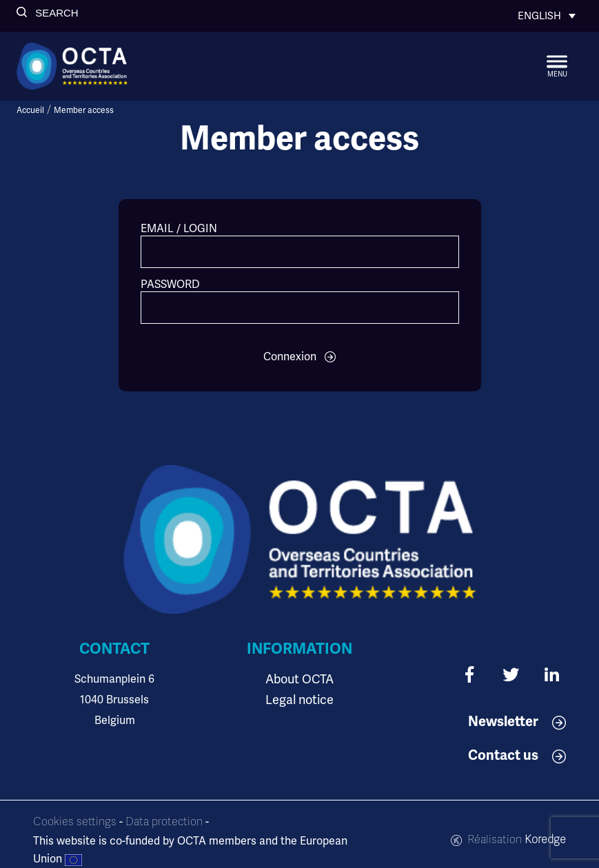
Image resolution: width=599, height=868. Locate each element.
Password (170, 284)
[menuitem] (547, 16)
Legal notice (299, 700)
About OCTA (299, 679)
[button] (48, 13)
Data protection (164, 822)
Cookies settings (75, 822)
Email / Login (179, 228)
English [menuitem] (539, 16)
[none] (547, 16)
